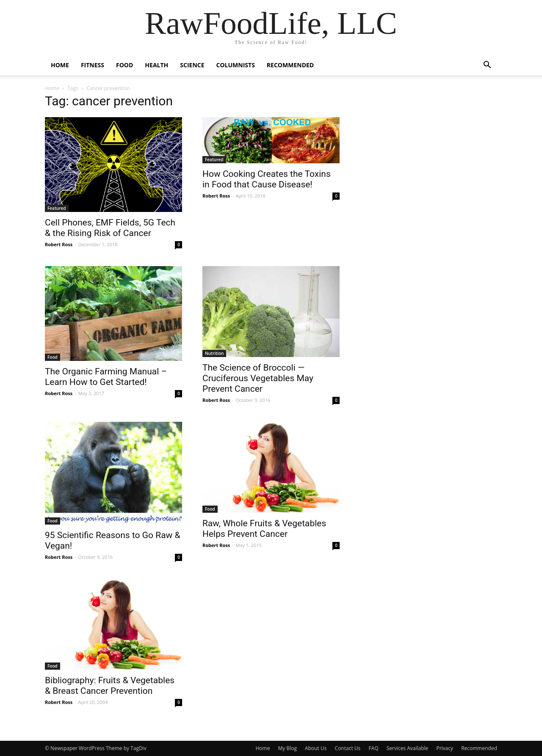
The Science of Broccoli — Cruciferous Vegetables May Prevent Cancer (258, 378)
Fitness (93, 65)
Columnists (236, 65)
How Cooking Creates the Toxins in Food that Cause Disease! (267, 179)
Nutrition (214, 353)
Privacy (445, 748)
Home (60, 65)
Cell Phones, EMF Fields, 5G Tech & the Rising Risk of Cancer (110, 228)
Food (124, 65)
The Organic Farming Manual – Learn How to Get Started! (106, 377)
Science (192, 65)
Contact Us (348, 748)
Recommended (290, 65)
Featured (57, 208)
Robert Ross (59, 244)
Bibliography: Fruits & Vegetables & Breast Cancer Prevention (110, 686)
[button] (487, 66)
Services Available (408, 748)
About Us (316, 748)
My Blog (288, 748)
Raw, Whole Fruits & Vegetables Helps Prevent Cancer (264, 529)
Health (156, 65)
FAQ (373, 748)
